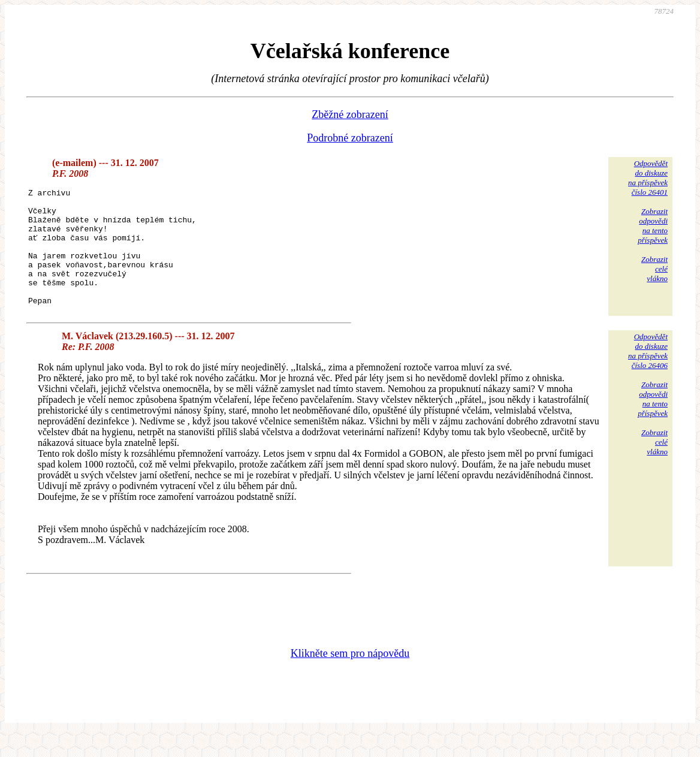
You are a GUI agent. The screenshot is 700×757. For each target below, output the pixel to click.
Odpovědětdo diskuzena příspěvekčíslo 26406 (648, 374)
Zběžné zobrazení (350, 114)
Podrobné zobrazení (350, 138)
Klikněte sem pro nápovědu (350, 677)
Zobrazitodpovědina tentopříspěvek (653, 226)
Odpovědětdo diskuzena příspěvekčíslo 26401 (648, 178)
